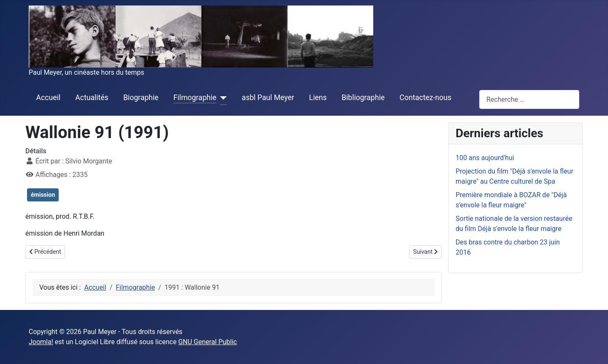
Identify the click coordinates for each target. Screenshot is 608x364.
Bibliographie (363, 98)
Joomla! (41, 342)
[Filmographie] (222, 98)
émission (43, 195)
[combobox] (529, 99)
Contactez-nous (425, 98)
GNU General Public (208, 342)
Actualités (92, 98)
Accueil (48, 98)
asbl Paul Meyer (268, 98)
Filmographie (195, 98)
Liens (318, 98)
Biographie (141, 98)
